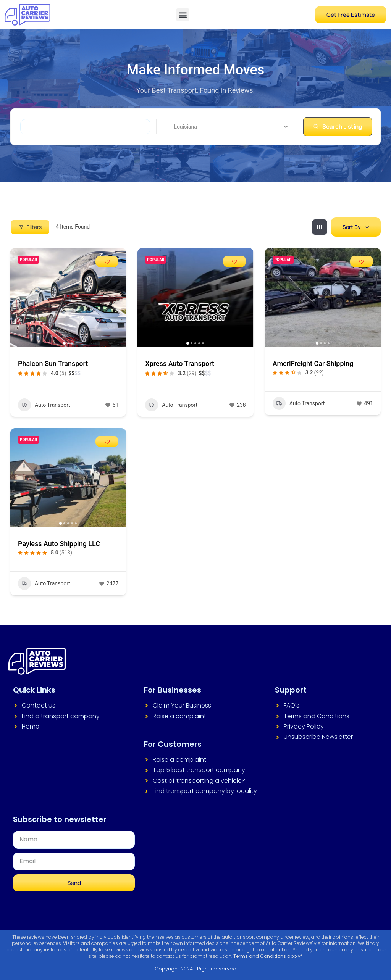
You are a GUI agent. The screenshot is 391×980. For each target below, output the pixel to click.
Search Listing (338, 127)
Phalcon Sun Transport (53, 363)
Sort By (352, 227)
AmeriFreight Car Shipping (313, 363)
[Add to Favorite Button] (107, 261)
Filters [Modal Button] (30, 227)
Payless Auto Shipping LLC (59, 544)
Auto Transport (44, 405)
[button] (183, 15)
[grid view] (320, 227)
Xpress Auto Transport (180, 363)
